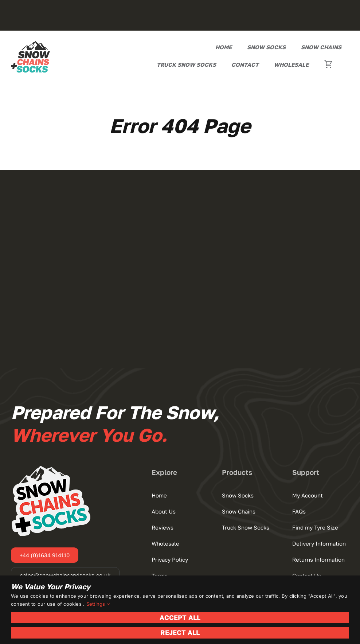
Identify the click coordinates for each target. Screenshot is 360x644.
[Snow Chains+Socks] (30, 44)
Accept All (180, 617)
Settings (98, 604)
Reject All (180, 632)
